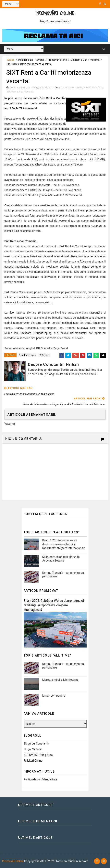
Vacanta (95, 60)
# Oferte (44, 355)
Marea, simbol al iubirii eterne (60, 680)
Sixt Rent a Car (79, 60)
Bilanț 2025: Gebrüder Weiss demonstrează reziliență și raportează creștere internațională (64, 544)
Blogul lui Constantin (37, 744)
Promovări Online (55, 13)
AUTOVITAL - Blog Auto (38, 755)
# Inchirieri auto (27, 355)
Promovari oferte (57, 60)
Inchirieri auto (26, 60)
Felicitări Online (33, 761)
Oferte (41, 60)
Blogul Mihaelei (33, 749)
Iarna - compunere (54, 696)
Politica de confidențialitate (40, 779)
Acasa (11, 60)
